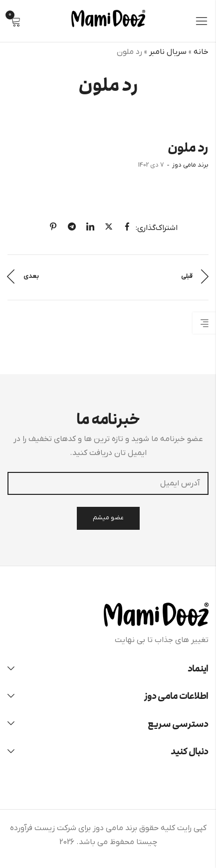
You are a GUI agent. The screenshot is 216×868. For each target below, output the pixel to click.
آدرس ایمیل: (108, 483)
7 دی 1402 (151, 165)
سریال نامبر (168, 52)
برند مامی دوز (190, 165)
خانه (201, 52)
